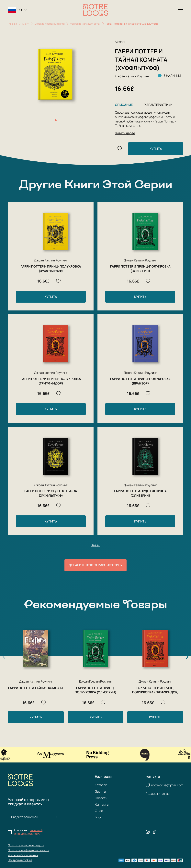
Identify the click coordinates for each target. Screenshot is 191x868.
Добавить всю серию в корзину (95, 565)
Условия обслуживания (23, 855)
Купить (156, 149)
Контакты (102, 804)
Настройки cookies (20, 860)
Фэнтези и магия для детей (85, 24)
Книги (26, 24)
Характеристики (158, 105)
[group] (56, 75)
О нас (99, 811)
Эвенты (100, 791)
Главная (12, 24)
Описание (124, 105)
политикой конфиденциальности (28, 832)
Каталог (101, 785)
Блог (98, 817)
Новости (101, 798)
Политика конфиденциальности (28, 850)
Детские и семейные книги (50, 24)
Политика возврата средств (26, 845)
